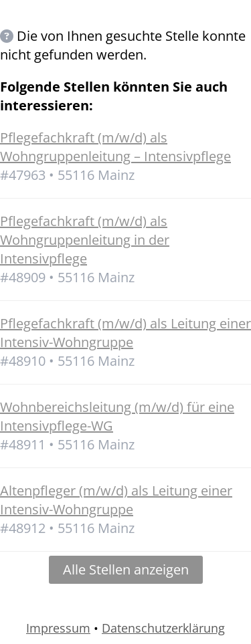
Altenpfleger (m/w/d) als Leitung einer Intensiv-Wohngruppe (116, 500)
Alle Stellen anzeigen (126, 569)
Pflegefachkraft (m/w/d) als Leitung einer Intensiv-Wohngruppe (125, 333)
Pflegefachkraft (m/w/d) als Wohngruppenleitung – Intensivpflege (115, 147)
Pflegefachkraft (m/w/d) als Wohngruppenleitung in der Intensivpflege (85, 240)
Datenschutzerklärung (163, 628)
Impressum (58, 628)
